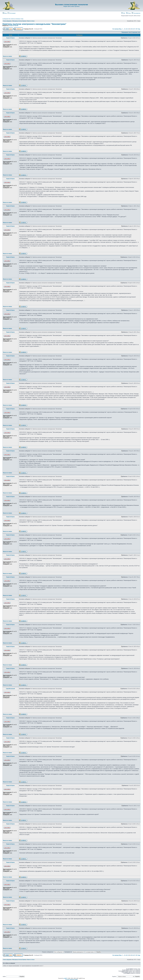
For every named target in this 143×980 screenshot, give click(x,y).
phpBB (65, 978)
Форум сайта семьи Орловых (71, 6)
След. (139, 29)
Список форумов (7, 21)
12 (126, 29)
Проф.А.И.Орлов (14, 26)
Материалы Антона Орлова (19, 21)
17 (135, 29)
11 (125, 29)
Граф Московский (10, 689)
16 (133, 29)
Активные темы (19, 19)
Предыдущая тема (126, 32)
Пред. (120, 29)
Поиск (129, 13)
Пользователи (136, 13)
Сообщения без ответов (9, 19)
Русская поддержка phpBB (71, 979)
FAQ (123, 13)
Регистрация (11, 13)
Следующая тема (136, 32)
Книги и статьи (31, 21)
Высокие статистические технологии (71, 5)
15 (131, 29)
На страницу (116, 29)
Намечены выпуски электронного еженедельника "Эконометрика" (34, 24)
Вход (5, 13)
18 (136, 29)
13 (128, 29)
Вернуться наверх (7, 56)
